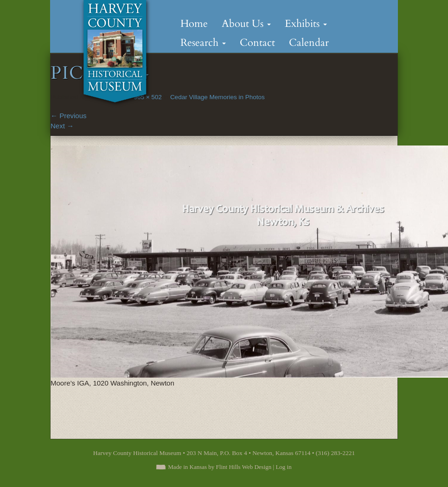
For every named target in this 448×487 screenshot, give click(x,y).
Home (194, 24)
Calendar (309, 43)
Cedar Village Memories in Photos (218, 97)
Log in (283, 467)
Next (62, 126)
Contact (257, 43)
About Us (246, 24)
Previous (69, 116)
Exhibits (306, 24)
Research (203, 43)
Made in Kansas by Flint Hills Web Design (220, 467)
